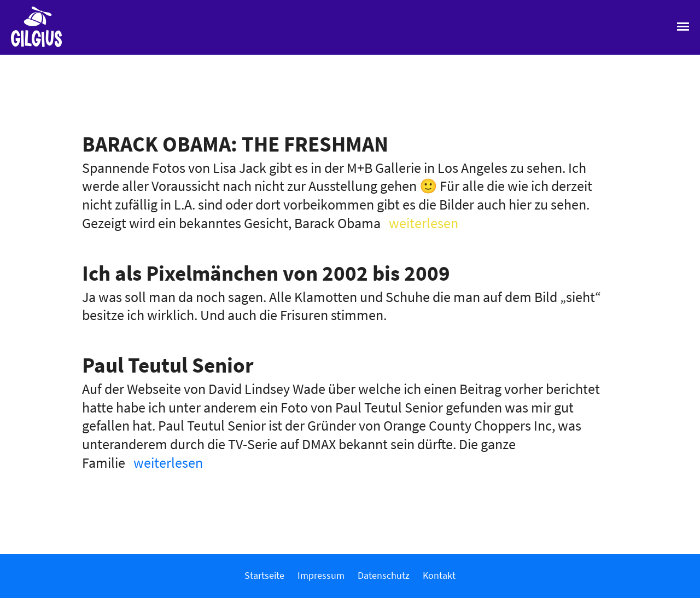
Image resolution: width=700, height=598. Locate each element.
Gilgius (31, 46)
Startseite (264, 575)
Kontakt (439, 575)
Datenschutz (384, 575)
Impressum (321, 575)
